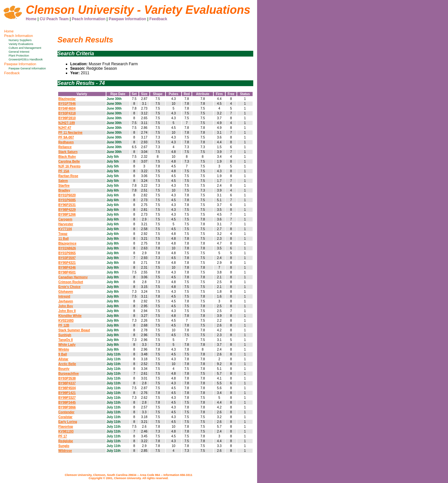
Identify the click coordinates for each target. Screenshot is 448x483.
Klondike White (70, 316)
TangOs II (66, 340)
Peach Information (89, 19)
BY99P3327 (67, 398)
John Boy (66, 306)
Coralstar (66, 417)
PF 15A (64, 171)
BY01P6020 (67, 195)
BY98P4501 (67, 272)
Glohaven (66, 292)
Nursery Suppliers (20, 40)
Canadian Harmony (73, 277)
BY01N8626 (67, 248)
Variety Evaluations (21, 44)
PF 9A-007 (66, 137)
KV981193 (66, 431)
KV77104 (65, 229)
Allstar (63, 359)
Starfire (64, 186)
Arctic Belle (67, 364)
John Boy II (67, 311)
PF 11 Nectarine (71, 133)
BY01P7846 (67, 104)
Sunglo (64, 446)
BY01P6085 (67, 200)
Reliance (65, 147)
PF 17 (63, 436)
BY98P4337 (67, 383)
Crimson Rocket (71, 282)
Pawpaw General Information (27, 68)
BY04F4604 (67, 108)
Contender (67, 412)
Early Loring (68, 422)
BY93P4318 (67, 113)
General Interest (19, 52)
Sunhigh (65, 335)
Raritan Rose (68, 176)
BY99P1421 (67, 393)
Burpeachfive (69, 374)
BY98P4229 (67, 210)
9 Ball (63, 354)
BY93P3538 (67, 378)
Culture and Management (25, 48)
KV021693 (66, 321)
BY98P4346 (67, 268)
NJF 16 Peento (70, 166)
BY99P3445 (67, 402)
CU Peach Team (54, 19)
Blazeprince (67, 243)
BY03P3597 (67, 258)
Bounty (64, 369)
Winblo (64, 349)
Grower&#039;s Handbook (26, 59)
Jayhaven (66, 301)
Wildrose (65, 451)
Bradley (64, 190)
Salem (63, 181)
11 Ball (64, 239)
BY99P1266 (67, 215)
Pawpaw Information (127, 19)
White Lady (67, 345)
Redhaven (66, 142)
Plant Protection (19, 56)
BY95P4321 (67, 263)
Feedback (158, 19)
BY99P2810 (67, 118)
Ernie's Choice (70, 287)
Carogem (65, 219)
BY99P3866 (67, 407)
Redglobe (66, 441)
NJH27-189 (67, 123)
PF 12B (64, 325)
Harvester (66, 224)
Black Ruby (67, 157)
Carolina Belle (69, 161)
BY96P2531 (67, 205)
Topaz (63, 234)
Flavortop (66, 427)
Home (31, 19)
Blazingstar (67, 99)
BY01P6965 (67, 253)
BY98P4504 (67, 388)
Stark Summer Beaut (74, 330)
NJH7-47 (65, 128)
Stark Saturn (68, 152)
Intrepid (64, 296)
